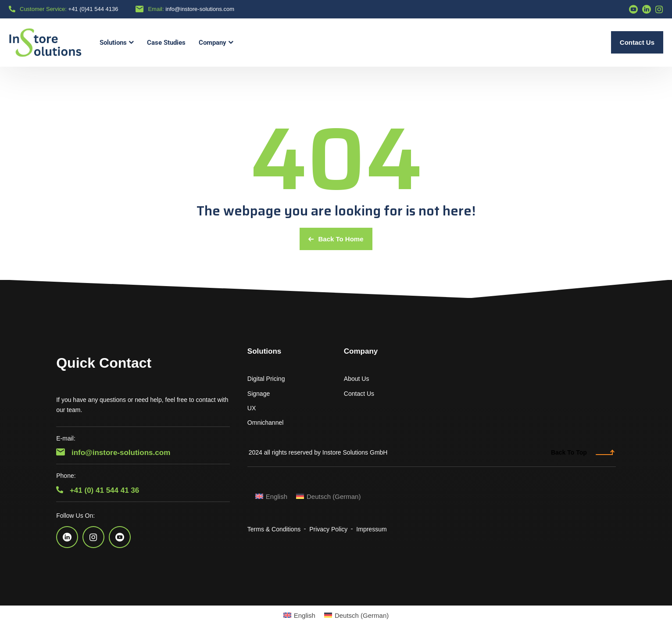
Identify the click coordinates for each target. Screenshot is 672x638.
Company (361, 351)
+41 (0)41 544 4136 (93, 9)
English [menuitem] (277, 496)
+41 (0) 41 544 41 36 (98, 490)
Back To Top (583, 452)
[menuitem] (271, 496)
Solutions (264, 351)
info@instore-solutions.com (200, 9)
